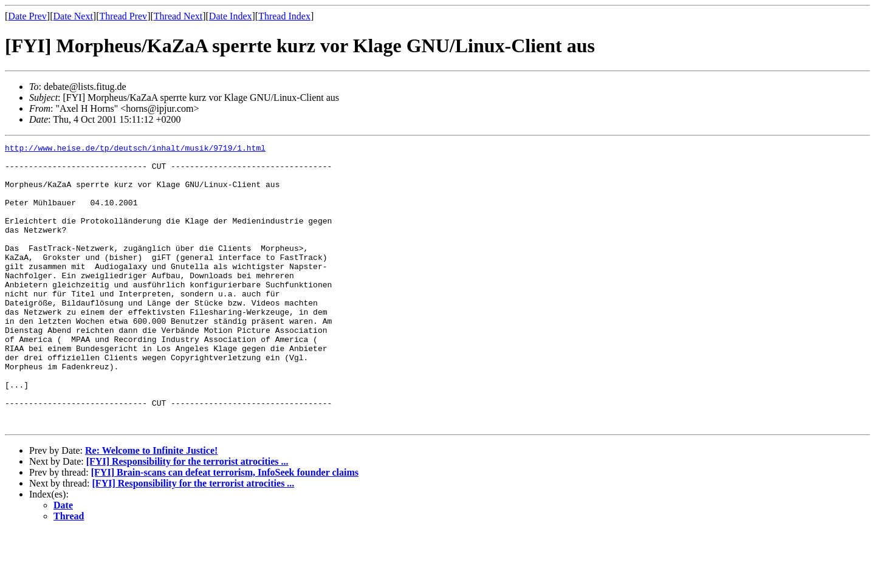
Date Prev (27, 16)
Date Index (231, 16)
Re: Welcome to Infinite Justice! (151, 507)
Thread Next (178, 16)
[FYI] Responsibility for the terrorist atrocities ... (187, 518)
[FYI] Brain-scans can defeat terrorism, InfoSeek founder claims (225, 529)
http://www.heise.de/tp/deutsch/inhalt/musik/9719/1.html (135, 149)
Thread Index (284, 16)
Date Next (73, 16)
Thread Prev (123, 16)
